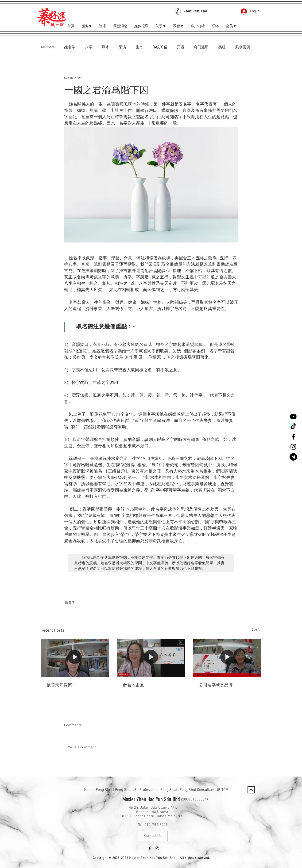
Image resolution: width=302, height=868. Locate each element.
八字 (89, 47)
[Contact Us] (153, 836)
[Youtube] (293, 417)
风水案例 (243, 47)
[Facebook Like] (221, 11)
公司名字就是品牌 (216, 685)
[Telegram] (293, 457)
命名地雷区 (133, 685)
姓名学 (70, 47)
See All (257, 630)
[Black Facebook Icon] (293, 437)
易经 (222, 47)
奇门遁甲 (201, 47)
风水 (105, 47)
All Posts (48, 47)
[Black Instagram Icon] (293, 447)
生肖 (139, 47)
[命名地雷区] (151, 658)
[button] (231, 26)
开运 (181, 47)
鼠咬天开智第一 (61, 685)
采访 (122, 47)
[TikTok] (293, 427)
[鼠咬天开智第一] (75, 658)
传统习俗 (160, 47)
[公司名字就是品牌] (227, 658)
